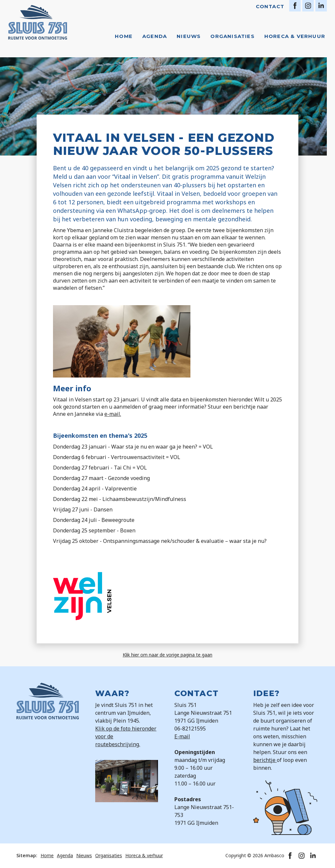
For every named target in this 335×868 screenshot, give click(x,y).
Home (124, 36)
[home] (38, 22)
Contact (270, 6)
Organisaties (232, 36)
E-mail (182, 736)
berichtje (265, 760)
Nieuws (189, 36)
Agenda (155, 36)
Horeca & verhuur (295, 36)
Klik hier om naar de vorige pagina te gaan (167, 655)
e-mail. (113, 414)
